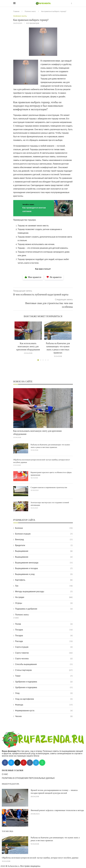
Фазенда (44, 705)
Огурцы (44, 603)
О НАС (5, 774)
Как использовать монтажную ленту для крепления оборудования (28, 347)
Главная (16, 11)
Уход (44, 693)
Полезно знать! (30, 11)
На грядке (44, 597)
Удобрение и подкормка (44, 682)
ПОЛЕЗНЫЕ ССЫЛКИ (13, 770)
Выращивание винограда (44, 563)
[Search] (72, 4)
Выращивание (44, 551)
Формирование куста (44, 711)
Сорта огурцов (44, 647)
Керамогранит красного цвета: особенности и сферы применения (51, 474)
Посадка (44, 630)
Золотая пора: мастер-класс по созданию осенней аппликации (50, 504)
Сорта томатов (44, 653)
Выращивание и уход (44, 574)
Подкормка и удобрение (44, 609)
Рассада (44, 641)
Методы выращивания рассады (44, 592)
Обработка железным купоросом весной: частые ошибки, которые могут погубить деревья (42, 461)
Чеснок (44, 716)
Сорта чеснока (44, 659)
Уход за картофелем (44, 699)
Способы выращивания (44, 664)
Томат (44, 676)
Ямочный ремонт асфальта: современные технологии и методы (57, 810)
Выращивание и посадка (44, 568)
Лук (44, 586)
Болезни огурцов (44, 534)
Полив (44, 624)
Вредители (44, 545)
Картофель (44, 580)
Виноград (44, 540)
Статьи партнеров (44, 670)
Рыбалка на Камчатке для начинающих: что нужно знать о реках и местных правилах (50, 446)
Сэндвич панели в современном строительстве (49, 487)
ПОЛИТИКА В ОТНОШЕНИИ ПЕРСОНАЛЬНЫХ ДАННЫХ (28, 778)
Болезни (44, 528)
